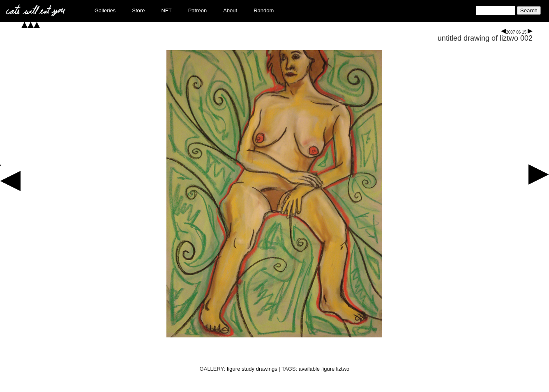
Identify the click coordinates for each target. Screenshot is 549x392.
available (309, 369)
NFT (166, 10)
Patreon (198, 10)
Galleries (105, 10)
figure (328, 369)
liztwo (343, 369)
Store (138, 10)
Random (264, 10)
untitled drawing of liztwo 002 (485, 38)
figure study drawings (252, 369)
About (230, 10)
